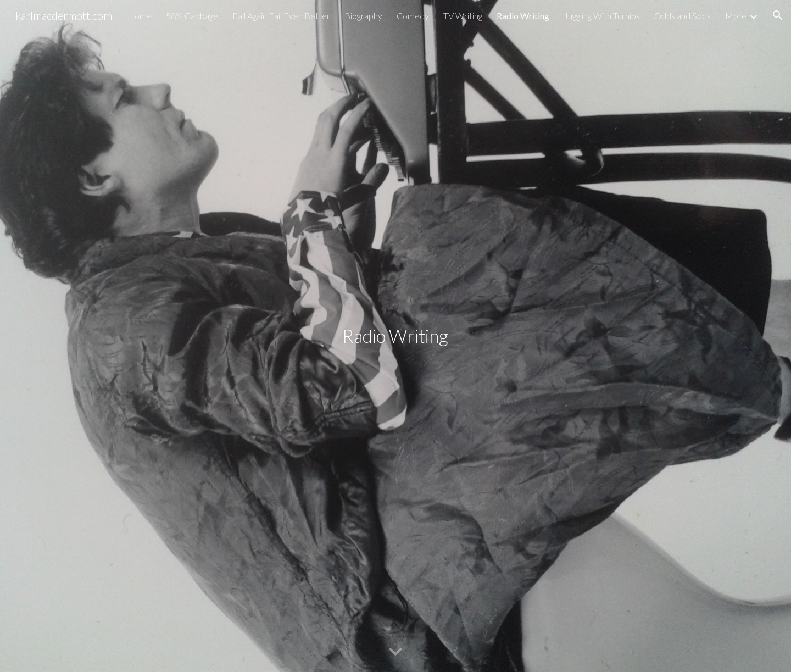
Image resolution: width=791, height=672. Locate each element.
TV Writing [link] (463, 16)
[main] (396, 336)
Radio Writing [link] (523, 16)
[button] (778, 15)
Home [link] (140, 16)
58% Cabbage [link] (192, 16)
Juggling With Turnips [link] (602, 16)
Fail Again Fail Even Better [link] (281, 16)
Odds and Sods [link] (683, 16)
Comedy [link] (413, 16)
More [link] (736, 16)
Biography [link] (363, 16)
